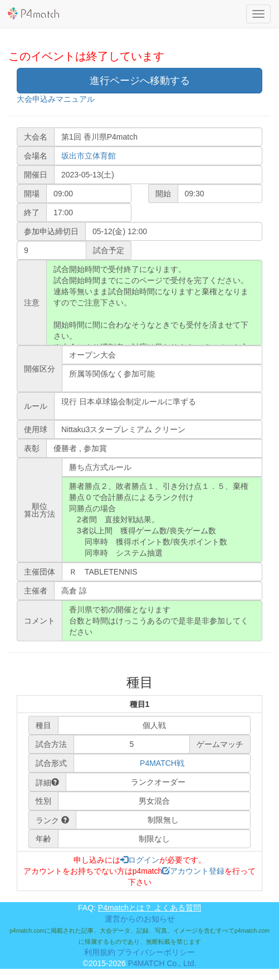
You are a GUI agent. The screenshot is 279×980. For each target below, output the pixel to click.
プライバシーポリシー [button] (156, 952)
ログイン (140, 860)
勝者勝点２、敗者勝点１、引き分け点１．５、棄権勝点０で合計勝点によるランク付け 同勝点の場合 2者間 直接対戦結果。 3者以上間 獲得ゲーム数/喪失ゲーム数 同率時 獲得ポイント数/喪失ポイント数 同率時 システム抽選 (162, 519)
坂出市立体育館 (89, 156)
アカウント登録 (193, 871)
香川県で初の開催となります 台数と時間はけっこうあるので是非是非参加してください (162, 621)
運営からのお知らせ (140, 919)
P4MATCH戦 (162, 763)
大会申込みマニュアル (56, 99)
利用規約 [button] (100, 952)
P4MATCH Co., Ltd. (162, 963)
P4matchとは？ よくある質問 (150, 908)
